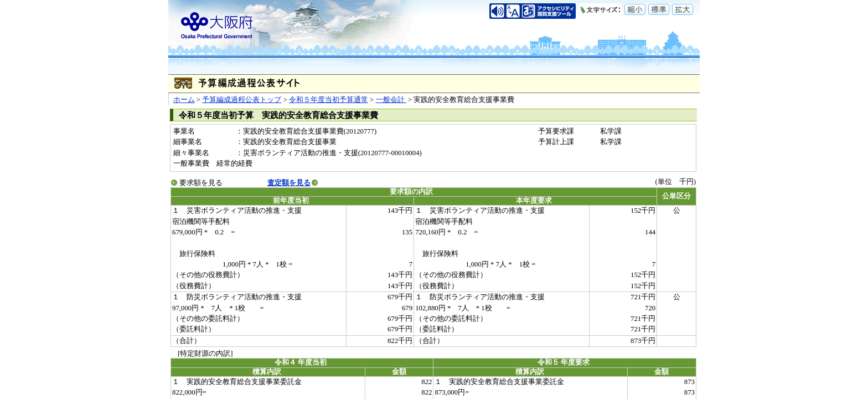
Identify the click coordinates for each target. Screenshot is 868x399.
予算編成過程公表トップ (242, 100)
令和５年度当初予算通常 (329, 100)
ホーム (184, 100)
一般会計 (391, 100)
